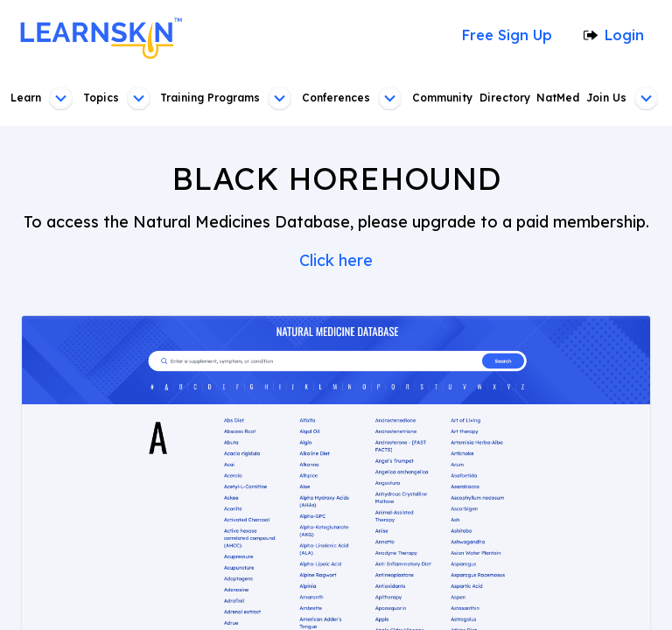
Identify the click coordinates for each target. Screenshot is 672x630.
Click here (336, 261)
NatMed (560, 98)
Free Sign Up (512, 35)
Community (441, 98)
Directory (505, 98)
